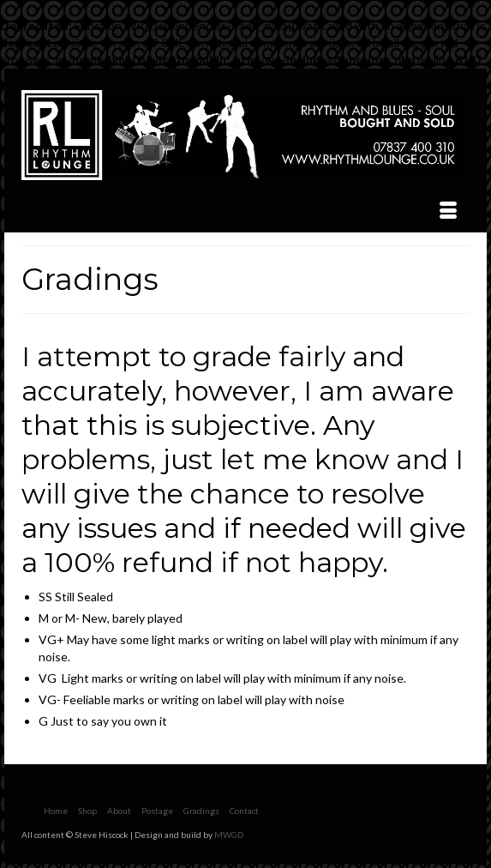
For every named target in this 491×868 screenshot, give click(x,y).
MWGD (229, 835)
